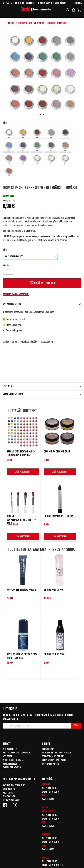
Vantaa (45, 858)
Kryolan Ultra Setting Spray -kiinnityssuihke (23, 656)
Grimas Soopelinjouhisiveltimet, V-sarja (21, 520)
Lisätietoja (8, 386)
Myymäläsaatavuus (12, 304)
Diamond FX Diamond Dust (57, 452)
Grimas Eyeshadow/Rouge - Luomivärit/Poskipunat (21, 453)
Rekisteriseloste (11, 764)
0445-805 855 (48, 849)
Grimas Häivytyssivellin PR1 (58, 516)
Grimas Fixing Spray (54, 654)
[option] (9, 133)
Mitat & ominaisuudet (13, 394)
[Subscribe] (76, 726)
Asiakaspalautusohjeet (53, 756)
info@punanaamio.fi (12, 800)
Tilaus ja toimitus (24, 3)
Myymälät (8, 3)
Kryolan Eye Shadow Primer (21, 590)
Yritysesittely (10, 749)
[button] (78, 3)
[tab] (42, 304)
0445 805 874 (9, 789)
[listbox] (42, 152)
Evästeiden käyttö (12, 767)
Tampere (46, 834)
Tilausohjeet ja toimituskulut (57, 753)
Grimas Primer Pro (54, 590)
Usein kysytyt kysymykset (55, 760)
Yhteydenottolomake (13, 760)
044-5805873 (9, 796)
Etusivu (11, 23)
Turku (45, 808)
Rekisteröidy (48, 749)
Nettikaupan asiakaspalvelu (16, 753)
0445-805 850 (48, 799)
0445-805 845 (48, 826)
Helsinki (46, 784)
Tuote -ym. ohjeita (51, 764)
